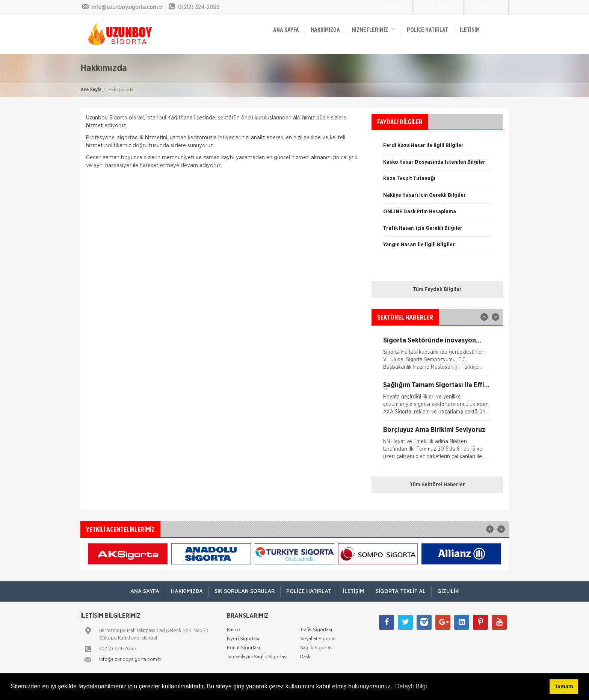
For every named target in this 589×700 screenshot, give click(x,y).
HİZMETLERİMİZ (373, 29)
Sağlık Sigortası (317, 648)
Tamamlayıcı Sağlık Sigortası (257, 657)
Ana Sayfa (91, 90)
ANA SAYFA (286, 30)
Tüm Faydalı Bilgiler (437, 290)
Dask (305, 657)
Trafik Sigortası (316, 630)
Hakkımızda (325, 30)
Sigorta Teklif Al (401, 591)
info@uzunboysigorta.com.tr (130, 660)
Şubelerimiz (392, 7)
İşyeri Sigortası (243, 639)
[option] (437, 181)
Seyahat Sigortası (319, 639)
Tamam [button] (564, 686)
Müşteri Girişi (486, 7)
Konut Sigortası (243, 648)
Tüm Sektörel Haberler (437, 485)
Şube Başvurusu (438, 7)
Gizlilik (448, 591)
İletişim (470, 30)
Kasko (233, 630)
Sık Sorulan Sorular (245, 591)
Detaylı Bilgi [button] (411, 686)
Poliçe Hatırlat (427, 30)
